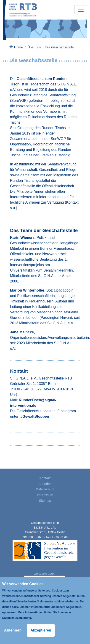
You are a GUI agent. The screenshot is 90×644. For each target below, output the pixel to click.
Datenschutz (45, 489)
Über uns (34, 47)
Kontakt (45, 478)
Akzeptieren (41, 630)
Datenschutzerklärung (17, 618)
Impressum (45, 495)
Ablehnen (13, 630)
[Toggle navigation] (81, 10)
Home (19, 47)
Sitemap (45, 501)
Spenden (45, 484)
